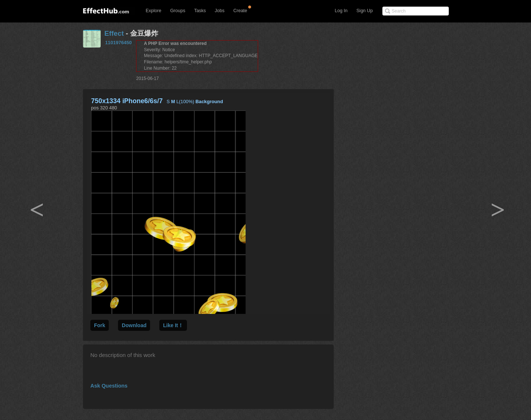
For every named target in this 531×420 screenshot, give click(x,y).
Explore (153, 11)
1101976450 (118, 43)
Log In (341, 11)
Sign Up (365, 11)
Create (240, 11)
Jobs (219, 11)
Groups (178, 11)
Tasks (200, 11)
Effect (114, 33)
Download (134, 325)
